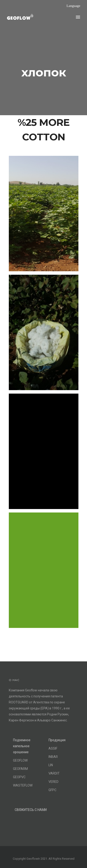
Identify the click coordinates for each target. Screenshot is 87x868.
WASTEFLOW (23, 785)
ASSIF (53, 748)
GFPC (52, 790)
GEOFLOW (20, 760)
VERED (53, 782)
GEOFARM (20, 769)
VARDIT (54, 773)
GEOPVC (19, 777)
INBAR (53, 757)
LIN (51, 765)
